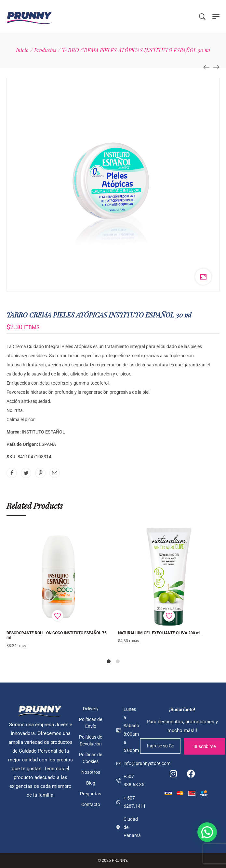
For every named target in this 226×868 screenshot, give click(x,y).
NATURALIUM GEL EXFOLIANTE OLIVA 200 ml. (160, 633)
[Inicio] (22, 50)
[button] (207, 832)
